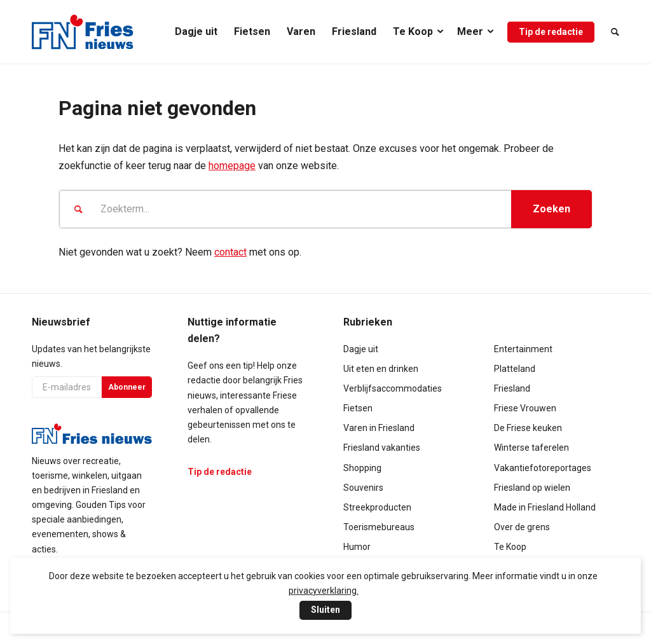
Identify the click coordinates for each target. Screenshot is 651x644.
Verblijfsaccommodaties (393, 388)
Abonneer (127, 387)
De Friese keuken (528, 428)
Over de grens (522, 527)
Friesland (512, 388)
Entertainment (523, 349)
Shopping (362, 468)
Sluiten (325, 610)
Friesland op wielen (532, 488)
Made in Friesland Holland (545, 507)
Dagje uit (361, 349)
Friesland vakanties (382, 448)
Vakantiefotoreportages (543, 468)
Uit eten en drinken (381, 369)
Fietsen (358, 408)
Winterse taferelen (531, 448)
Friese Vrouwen (525, 408)
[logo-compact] (83, 32)
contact (230, 252)
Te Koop (510, 547)
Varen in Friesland (379, 428)
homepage (232, 166)
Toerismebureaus (379, 527)
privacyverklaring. (324, 591)
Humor (357, 547)
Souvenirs (363, 488)
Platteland (515, 369)
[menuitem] (196, 32)
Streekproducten (377, 507)
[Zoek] (611, 32)
